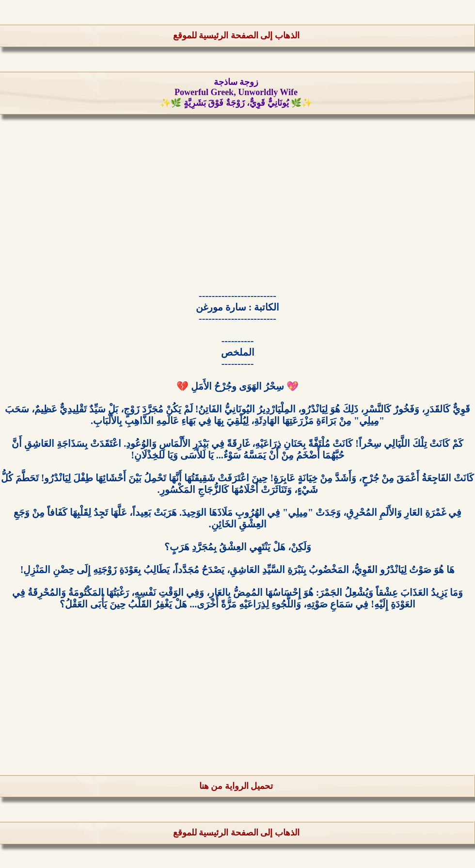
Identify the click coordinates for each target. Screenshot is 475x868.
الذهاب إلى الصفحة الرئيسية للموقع (236, 35)
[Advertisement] (237, 206)
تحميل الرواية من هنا (236, 786)
